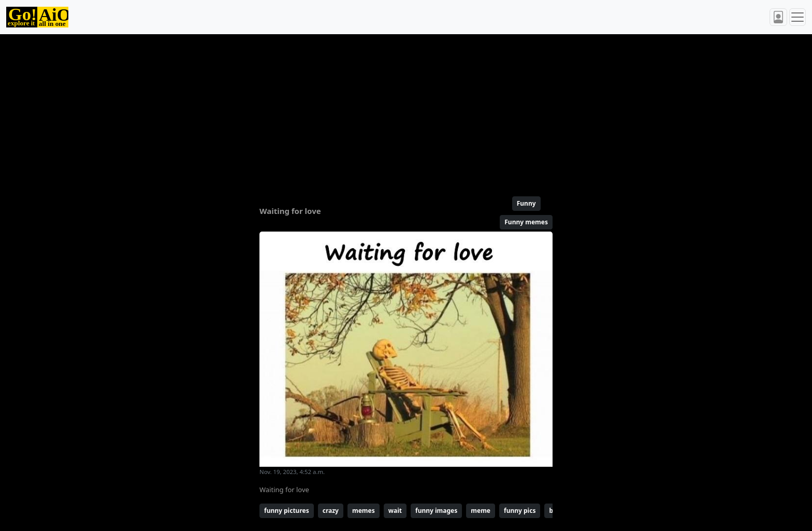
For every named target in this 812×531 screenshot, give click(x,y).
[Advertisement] (381, 111)
